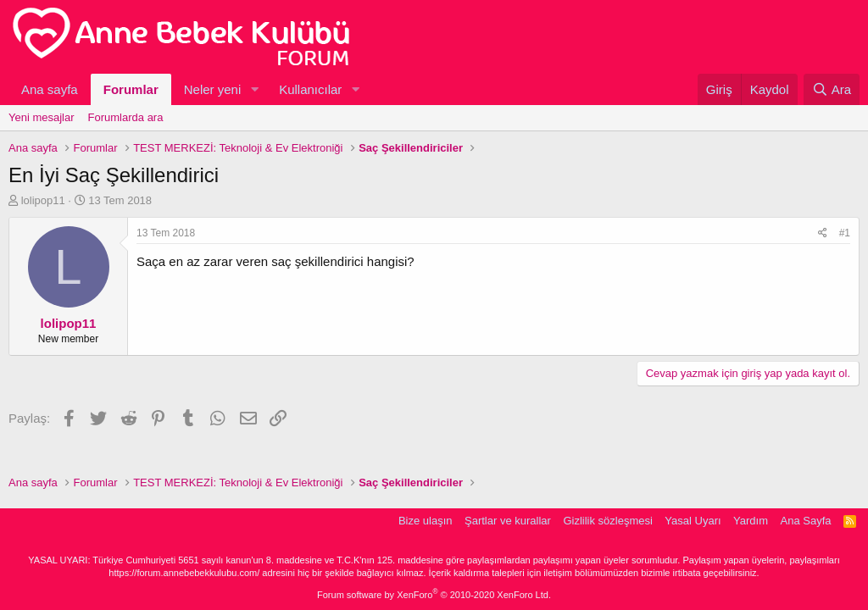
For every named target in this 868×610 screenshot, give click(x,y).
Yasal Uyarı (693, 521)
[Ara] (832, 89)
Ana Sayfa (806, 521)
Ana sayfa (50, 89)
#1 (845, 233)
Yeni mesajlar (42, 117)
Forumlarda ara (126, 117)
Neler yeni (213, 89)
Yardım (751, 521)
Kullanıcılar (310, 89)
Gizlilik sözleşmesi (607, 521)
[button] (254, 89)
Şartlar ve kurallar (508, 521)
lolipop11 (43, 200)
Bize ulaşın (426, 521)
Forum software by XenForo (434, 595)
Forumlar (131, 89)
